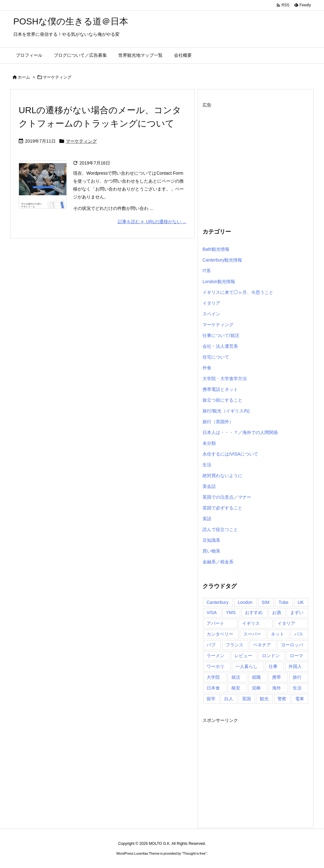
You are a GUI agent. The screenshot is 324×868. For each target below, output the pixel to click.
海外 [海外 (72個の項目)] (277, 688)
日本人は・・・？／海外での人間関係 (240, 432)
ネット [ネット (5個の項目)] (277, 634)
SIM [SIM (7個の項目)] (266, 602)
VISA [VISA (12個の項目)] (212, 612)
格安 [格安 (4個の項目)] (236, 688)
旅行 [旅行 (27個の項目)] (297, 677)
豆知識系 (211, 540)
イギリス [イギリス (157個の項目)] (251, 623)
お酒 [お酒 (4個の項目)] (277, 612)
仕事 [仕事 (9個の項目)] (273, 666)
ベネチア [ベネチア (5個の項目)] (262, 645)
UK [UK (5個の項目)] (301, 602)
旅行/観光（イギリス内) (226, 411)
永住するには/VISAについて (230, 454)
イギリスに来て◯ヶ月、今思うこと (238, 292)
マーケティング (81, 141)
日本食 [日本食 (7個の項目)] (213, 688)
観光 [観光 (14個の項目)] (264, 699)
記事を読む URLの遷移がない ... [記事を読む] (152, 222)
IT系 (207, 271)
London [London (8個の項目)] (245, 602)
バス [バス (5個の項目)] (299, 634)
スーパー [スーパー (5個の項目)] (252, 634)
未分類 (209, 443)
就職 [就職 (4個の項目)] (256, 677)
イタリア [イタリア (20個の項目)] (286, 623)
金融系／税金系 (218, 562)
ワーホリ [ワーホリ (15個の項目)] (215, 666)
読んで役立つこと (220, 529)
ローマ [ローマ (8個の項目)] (296, 656)
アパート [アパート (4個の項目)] (215, 623)
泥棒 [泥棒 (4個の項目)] (256, 688)
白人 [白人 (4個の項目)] (229, 699)
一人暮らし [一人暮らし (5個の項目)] (246, 666)
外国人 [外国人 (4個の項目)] (295, 666)
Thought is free (194, 853)
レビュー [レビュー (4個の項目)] (243, 656)
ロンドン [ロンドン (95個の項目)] (271, 656)
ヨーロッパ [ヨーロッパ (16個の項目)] (292, 645)
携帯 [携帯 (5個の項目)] (277, 677)
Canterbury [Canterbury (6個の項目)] (218, 602)
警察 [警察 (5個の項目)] (282, 699)
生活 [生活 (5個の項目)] (297, 688)
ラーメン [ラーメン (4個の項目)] (215, 656)
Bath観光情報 (216, 249)
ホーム (24, 77)
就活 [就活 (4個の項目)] (236, 677)
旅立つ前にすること (222, 400)
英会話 (209, 486)
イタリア (211, 303)
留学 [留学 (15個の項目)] (211, 699)
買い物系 (211, 551)
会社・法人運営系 (220, 346)
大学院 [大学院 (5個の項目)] (213, 677)
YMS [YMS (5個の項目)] (231, 612)
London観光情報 (219, 282)
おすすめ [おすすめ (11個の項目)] (254, 612)
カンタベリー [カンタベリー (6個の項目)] (220, 634)
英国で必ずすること (222, 508)
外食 (207, 368)
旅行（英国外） (218, 422)
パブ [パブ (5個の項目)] (211, 645)
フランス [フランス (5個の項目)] (234, 645)
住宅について (216, 357)
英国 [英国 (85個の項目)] (246, 699)
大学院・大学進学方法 (225, 379)
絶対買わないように (222, 476)
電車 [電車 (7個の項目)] (300, 699)
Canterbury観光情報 (222, 260)
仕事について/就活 (221, 335)
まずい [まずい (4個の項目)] (297, 612)
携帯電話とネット (220, 389)
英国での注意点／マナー (227, 497)
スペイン (211, 314)
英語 (207, 519)
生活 (207, 465)
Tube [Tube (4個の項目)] (283, 602)
